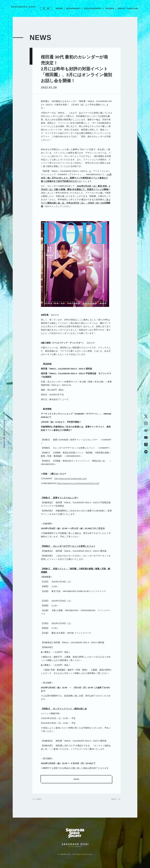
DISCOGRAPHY (93, 8)
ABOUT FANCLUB (128, 8)
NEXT (113, 800)
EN (49, 8)
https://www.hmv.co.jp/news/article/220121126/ (79, 483)
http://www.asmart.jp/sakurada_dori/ (71, 479)
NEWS (59, 8)
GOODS (110, 8)
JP (43, 8)
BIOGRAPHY (74, 8)
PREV (40, 800)
